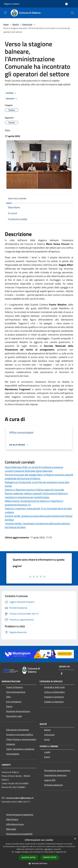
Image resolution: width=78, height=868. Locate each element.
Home (6, 24)
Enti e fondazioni (14, 702)
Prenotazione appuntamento (57, 770)
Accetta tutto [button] (29, 857)
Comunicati (27, 24)
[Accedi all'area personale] (66, 4)
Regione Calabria (12, 4)
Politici (9, 706)
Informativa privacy (15, 824)
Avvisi (47, 739)
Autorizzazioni (13, 754)
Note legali (11, 829)
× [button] (75, 839)
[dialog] (39, 852)
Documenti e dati (14, 716)
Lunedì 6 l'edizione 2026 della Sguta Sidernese (29, 471)
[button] (39, 863)
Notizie (47, 730)
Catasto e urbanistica (54, 702)
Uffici (9, 697)
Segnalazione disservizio (55, 775)
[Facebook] (62, 674)
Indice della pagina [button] (17, 198)
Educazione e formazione (18, 730)
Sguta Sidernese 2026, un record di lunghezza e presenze (34, 467)
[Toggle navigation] (5, 13)
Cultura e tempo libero (54, 692)
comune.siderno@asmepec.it (20, 798)
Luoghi (47, 752)
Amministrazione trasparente (20, 815)
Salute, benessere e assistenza (20, 749)
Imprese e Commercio (54, 697)
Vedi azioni (12, 99)
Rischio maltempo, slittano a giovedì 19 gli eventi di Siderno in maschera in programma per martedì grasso (36, 495)
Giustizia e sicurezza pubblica (20, 734)
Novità (16, 24)
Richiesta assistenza (53, 785)
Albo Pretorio (12, 819)
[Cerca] (72, 13)
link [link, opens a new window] (65, 852)
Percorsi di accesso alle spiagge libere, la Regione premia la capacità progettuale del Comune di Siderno (39, 477)
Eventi (47, 757)
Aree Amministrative (16, 692)
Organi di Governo (14, 687)
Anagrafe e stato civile (54, 687)
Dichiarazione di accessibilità (19, 834)
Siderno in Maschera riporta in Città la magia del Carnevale (34, 490)
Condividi (11, 93)
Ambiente (11, 744)
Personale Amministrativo (18, 711)
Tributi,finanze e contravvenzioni (21, 739)
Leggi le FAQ (50, 780)
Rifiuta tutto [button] (50, 857)
